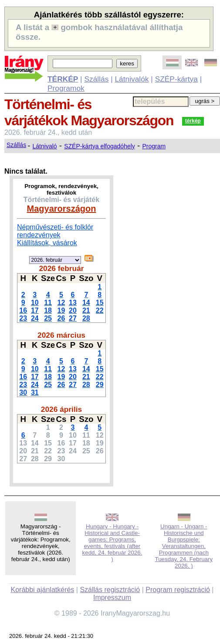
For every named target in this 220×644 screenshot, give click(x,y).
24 (35, 318)
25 (48, 318)
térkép (193, 121)
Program (154, 146)
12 (61, 303)
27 (73, 318)
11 (48, 303)
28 (86, 318)
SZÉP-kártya (176, 79)
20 (73, 310)
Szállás (96, 79)
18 (48, 310)
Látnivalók (132, 79)
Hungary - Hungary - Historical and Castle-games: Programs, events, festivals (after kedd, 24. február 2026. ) (112, 543)
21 (86, 310)
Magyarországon (62, 209)
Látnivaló (45, 146)
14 (86, 303)
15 (100, 303)
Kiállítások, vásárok (47, 243)
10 (35, 303)
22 (100, 310)
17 (35, 310)
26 (61, 318)
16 (23, 310)
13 (73, 303)
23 (23, 318)
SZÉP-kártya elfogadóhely (100, 146)
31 (35, 392)
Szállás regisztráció (110, 590)
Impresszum (112, 598)
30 (23, 392)
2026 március (61, 335)
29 (100, 385)
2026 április (61, 409)
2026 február (61, 268)
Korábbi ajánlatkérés (42, 590)
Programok (66, 88)
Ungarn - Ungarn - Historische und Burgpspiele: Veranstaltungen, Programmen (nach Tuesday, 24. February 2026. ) (184, 546)
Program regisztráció (178, 590)
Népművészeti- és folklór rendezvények (55, 231)
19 (61, 310)
